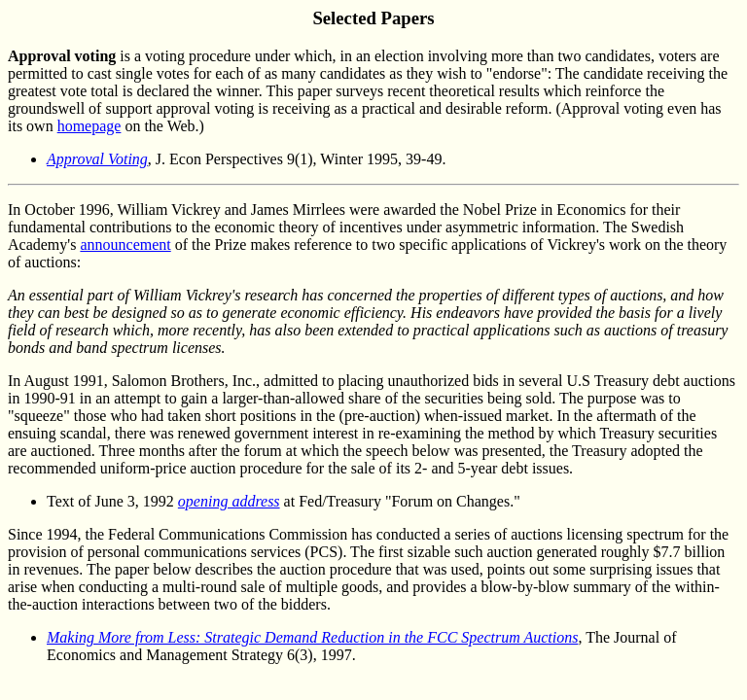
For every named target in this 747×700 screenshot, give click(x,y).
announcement (125, 245)
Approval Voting (97, 159)
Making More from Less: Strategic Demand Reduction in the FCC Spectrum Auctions (312, 637)
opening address (229, 501)
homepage (89, 126)
